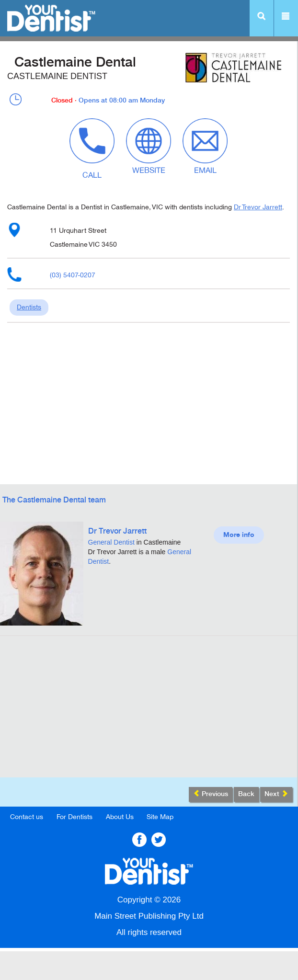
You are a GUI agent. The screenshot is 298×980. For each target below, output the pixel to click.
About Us (120, 817)
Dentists (29, 307)
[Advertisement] (149, 710)
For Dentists (74, 817)
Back (246, 794)
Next (276, 794)
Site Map (160, 817)
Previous (211, 794)
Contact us (27, 817)
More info (239, 535)
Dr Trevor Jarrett (258, 207)
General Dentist (111, 542)
